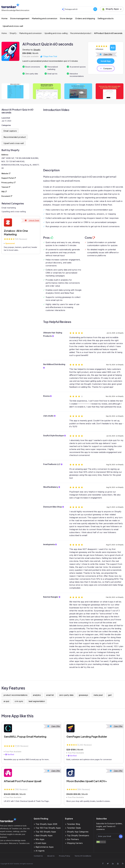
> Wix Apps (39, 839)
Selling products (106, 18)
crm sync (19, 701)
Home (4, 18)
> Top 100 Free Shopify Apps (47, 828)
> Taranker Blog (72, 824)
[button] (112, 9)
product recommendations (15, 695)
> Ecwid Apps (40, 843)
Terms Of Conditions (83, 856)
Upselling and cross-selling (56, 33)
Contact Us (38, 856)
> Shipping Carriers (74, 843)
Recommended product (81, 33)
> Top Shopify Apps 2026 (45, 824)
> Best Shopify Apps (43, 835)
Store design (66, 18)
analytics (37, 695)
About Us (51, 856)
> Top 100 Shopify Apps (45, 832)
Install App (106, 61)
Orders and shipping (85, 18)
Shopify (13, 33)
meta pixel (98, 695)
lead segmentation (37, 701)
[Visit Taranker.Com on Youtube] (118, 863)
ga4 (110, 695)
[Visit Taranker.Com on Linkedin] (113, 863)
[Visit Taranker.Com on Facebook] (103, 863)
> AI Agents (39, 851)
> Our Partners (72, 839)
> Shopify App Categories (77, 832)
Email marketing (9, 208)
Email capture (10, 131)
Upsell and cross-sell (13, 26)
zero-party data (66, 695)
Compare (106, 68)
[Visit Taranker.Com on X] (108, 863)
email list (50, 695)
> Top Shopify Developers (77, 835)
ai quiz (6, 701)
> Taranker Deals (73, 828)
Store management (20, 18)
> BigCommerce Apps (44, 847)
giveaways (83, 695)
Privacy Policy (65, 856)
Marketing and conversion (45, 18)
